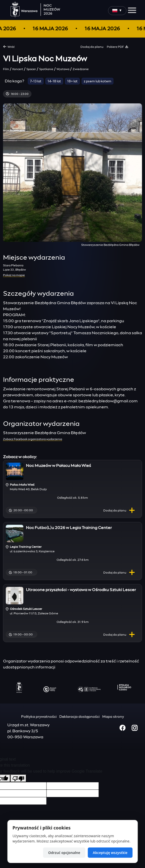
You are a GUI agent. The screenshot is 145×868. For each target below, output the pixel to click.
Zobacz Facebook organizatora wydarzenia (33, 439)
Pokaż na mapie (14, 275)
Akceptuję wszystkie (110, 853)
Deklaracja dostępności (79, 717)
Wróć (9, 47)
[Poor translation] (18, 778)
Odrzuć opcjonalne (64, 853)
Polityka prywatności (39, 717)
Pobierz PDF (118, 47)
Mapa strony (113, 717)
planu (120, 511)
